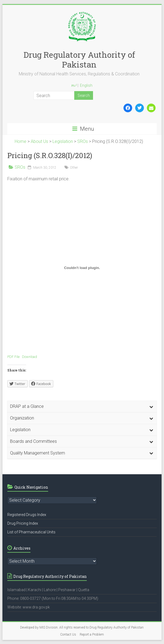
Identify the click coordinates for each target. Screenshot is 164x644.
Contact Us (68, 635)
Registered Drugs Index (27, 515)
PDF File (13, 357)
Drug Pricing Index (23, 523)
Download (30, 357)
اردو (74, 86)
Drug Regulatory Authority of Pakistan (79, 60)
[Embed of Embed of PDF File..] (82, 268)
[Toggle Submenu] (151, 407)
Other (74, 168)
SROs (20, 167)
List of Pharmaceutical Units (31, 532)
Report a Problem (92, 635)
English (86, 85)
